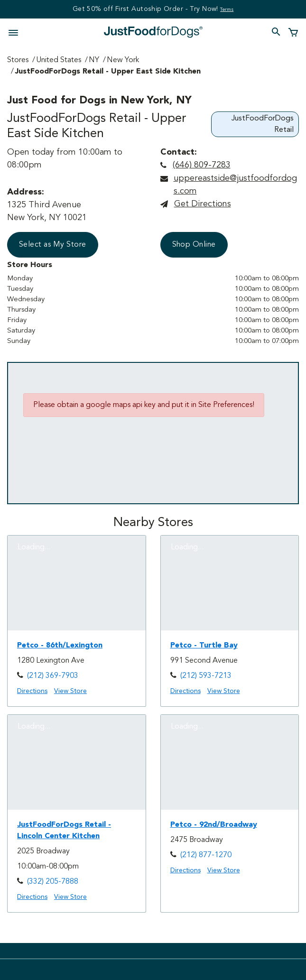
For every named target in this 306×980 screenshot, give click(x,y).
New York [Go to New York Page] (123, 60)
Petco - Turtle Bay (204, 646)
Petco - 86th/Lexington (60, 646)
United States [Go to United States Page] (59, 60)
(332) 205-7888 (53, 882)
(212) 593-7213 (206, 676)
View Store (70, 691)
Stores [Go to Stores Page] (18, 60)
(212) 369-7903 (53, 676)
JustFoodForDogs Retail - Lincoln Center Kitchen (64, 831)
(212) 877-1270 (206, 855)
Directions (32, 691)
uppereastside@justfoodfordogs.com (235, 185)
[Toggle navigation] (16, 32)
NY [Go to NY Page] (94, 60)
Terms (227, 9)
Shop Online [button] (194, 245)
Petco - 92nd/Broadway (214, 825)
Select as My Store (53, 245)
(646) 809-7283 (202, 165)
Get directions (203, 204)
